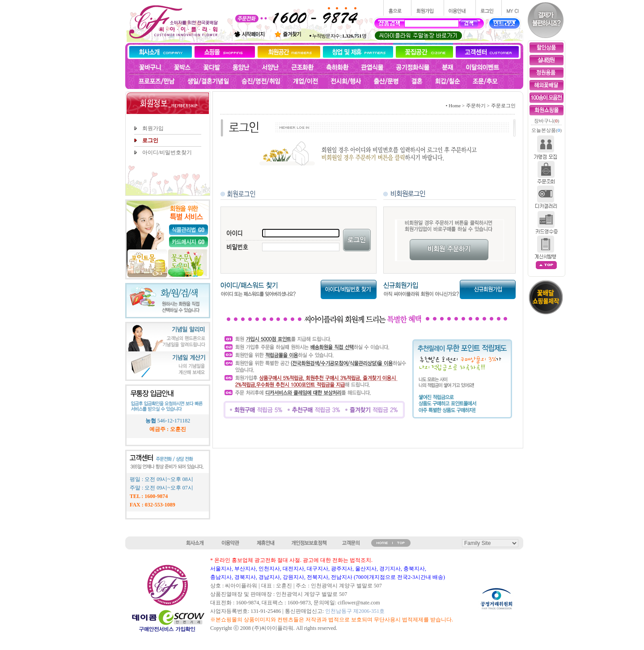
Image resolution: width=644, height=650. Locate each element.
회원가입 (153, 128)
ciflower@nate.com (359, 603)
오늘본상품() (547, 130)
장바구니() (547, 121)
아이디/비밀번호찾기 (167, 152)
